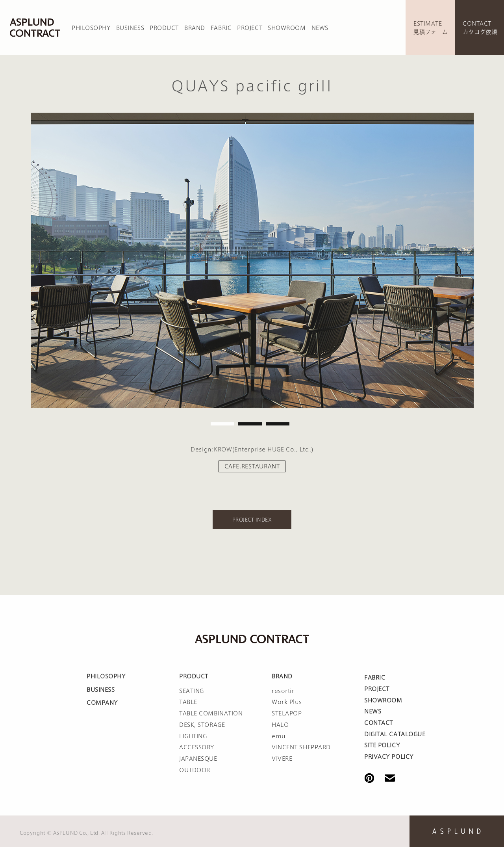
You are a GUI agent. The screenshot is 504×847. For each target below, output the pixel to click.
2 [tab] (250, 424)
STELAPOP (287, 713)
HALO (280, 725)
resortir (283, 691)
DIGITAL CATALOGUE (395, 734)
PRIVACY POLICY (389, 757)
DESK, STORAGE (202, 725)
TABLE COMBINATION (211, 713)
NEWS (320, 28)
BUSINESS (130, 28)
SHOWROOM (287, 28)
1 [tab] (222, 424)
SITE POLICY (382, 745)
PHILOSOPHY (91, 28)
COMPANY (102, 703)
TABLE (188, 702)
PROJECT (250, 28)
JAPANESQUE (198, 759)
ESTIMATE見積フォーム (431, 28)
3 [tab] (278, 424)
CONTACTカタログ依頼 (480, 28)
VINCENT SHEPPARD (301, 747)
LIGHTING (193, 736)
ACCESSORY (197, 747)
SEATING (192, 691)
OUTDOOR (195, 770)
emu (279, 736)
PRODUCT (164, 28)
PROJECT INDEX (252, 520)
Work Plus (287, 702)
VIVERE (282, 759)
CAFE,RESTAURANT (252, 466)
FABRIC (221, 28)
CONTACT (379, 723)
